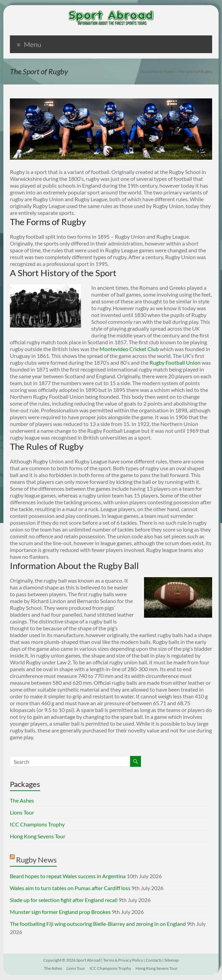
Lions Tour (22, 812)
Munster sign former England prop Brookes (60, 912)
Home (169, 71)
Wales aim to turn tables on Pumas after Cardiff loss (70, 888)
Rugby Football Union (175, 362)
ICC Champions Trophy (37, 824)
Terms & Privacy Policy (123, 960)
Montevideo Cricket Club (129, 349)
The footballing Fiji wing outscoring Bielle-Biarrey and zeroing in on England (98, 924)
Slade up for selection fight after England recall (64, 900)
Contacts (154, 960)
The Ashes (22, 800)
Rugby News (36, 860)
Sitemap (172, 960)
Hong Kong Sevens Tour (38, 836)
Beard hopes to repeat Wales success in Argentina (68, 876)
